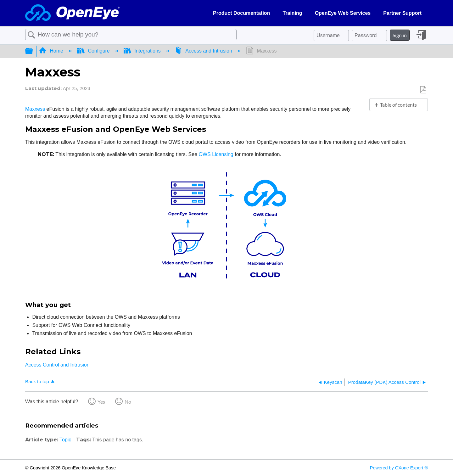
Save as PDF (423, 90)
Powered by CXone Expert (399, 468)
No (128, 402)
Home (52, 51)
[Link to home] (72, 13)
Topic (65, 440)
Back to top (37, 381)
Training (292, 13)
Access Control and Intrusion (57, 365)
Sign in (400, 35)
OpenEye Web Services (343, 13)
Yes (101, 402)
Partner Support (402, 13)
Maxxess (35, 109)
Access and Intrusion (204, 51)
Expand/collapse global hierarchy (33, 51)
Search (31, 35)
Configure (94, 51)
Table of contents (398, 105)
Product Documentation (241, 13)
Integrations (143, 51)
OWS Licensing (216, 154)
